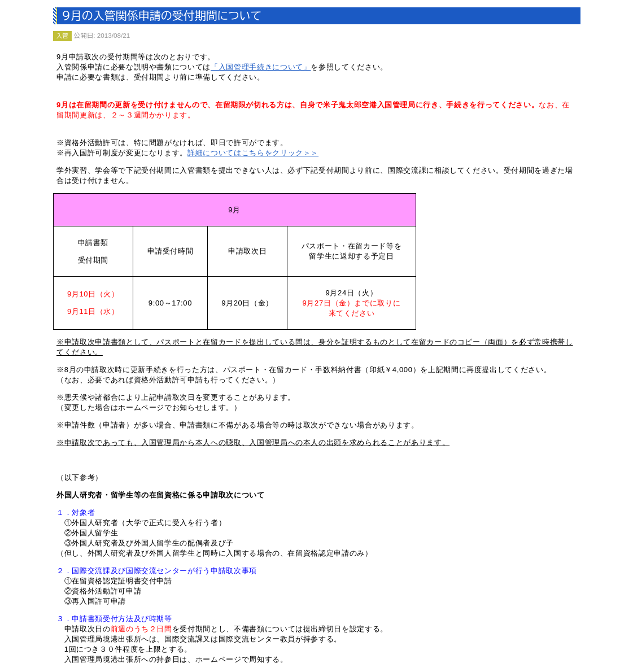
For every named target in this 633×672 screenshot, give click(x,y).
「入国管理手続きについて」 (261, 67)
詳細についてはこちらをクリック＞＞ (253, 153)
